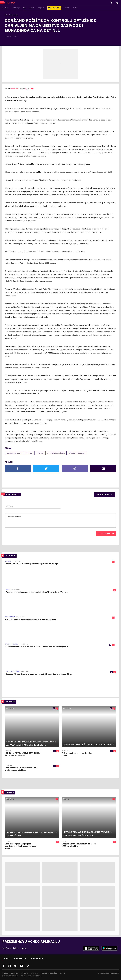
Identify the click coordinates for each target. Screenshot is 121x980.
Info (6, 15)
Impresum (25, 973)
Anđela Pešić (14, 89)
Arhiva (63, 973)
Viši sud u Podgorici (77, 453)
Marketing (15, 973)
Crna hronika (13, 15)
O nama (5, 973)
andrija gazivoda (14, 453)
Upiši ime (9, 507)
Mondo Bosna (37, 959)
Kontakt (35, 973)
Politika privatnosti (10, 976)
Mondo (6, 959)
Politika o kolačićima (49, 973)
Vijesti (27, 89)
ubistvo (40, 453)
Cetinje (29, 453)
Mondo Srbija (20, 959)
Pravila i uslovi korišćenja (31, 976)
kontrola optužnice (56, 453)
